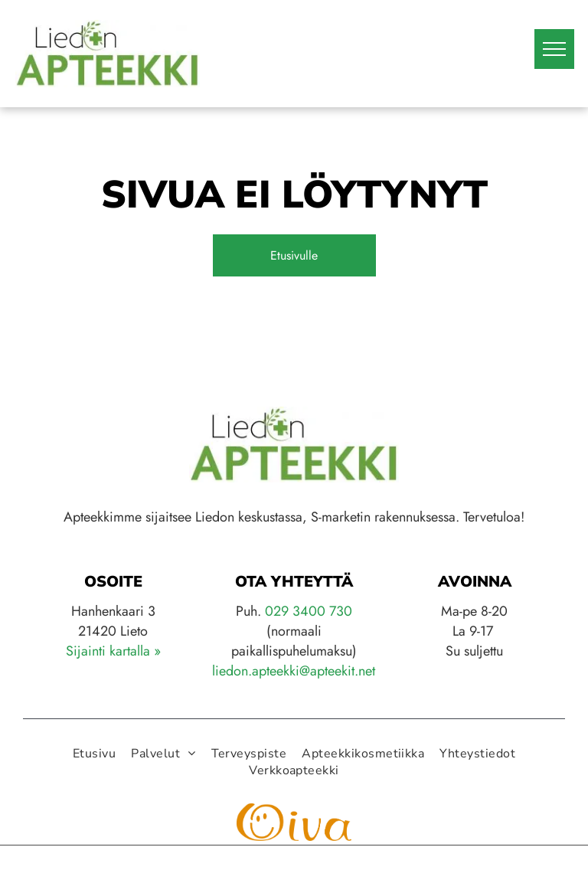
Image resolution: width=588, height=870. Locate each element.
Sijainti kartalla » (113, 651)
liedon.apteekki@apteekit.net (294, 671)
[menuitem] (94, 754)
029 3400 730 (309, 611)
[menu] (554, 49)
